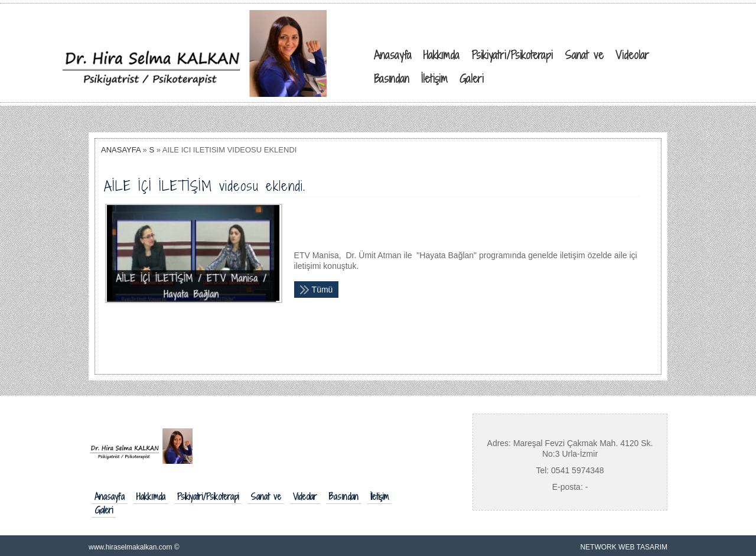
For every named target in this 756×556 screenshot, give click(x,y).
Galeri (104, 511)
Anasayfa (110, 497)
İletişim (379, 497)
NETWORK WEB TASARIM (624, 547)
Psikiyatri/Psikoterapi (208, 497)
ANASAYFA (121, 150)
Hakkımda (151, 497)
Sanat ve (266, 497)
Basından (344, 497)
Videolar (305, 497)
